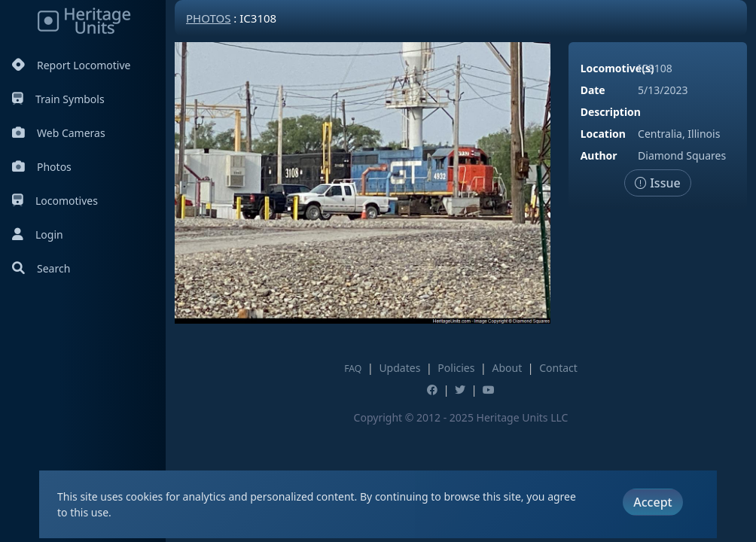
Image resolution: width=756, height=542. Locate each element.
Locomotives (55, 201)
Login (38, 234)
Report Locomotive (71, 65)
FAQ (353, 368)
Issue (658, 183)
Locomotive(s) (617, 68)
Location (603, 134)
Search (41, 268)
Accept (652, 502)
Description (611, 112)
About (507, 368)
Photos (42, 167)
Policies (456, 368)
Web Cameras (59, 133)
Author (599, 155)
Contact (558, 368)
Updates (399, 368)
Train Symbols (58, 99)
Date (593, 90)
